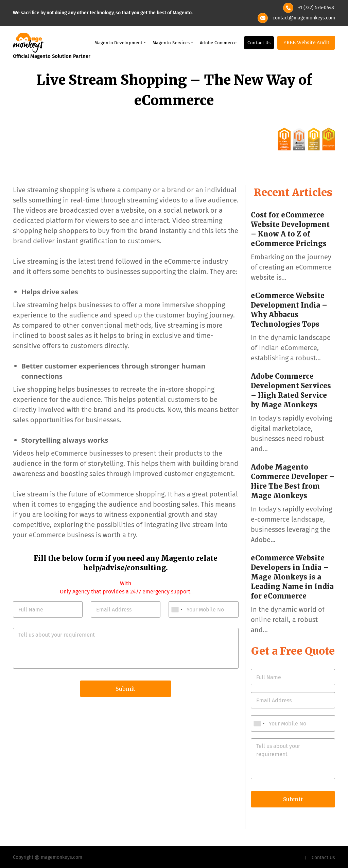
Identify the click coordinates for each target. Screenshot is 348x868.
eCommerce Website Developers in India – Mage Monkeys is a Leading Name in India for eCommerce (292, 577)
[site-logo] (28, 42)
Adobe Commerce (218, 43)
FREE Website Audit (306, 43)
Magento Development (119, 43)
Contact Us (259, 43)
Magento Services (171, 43)
